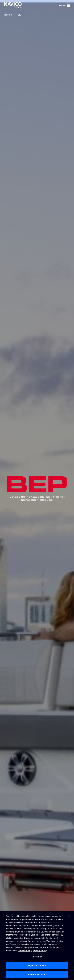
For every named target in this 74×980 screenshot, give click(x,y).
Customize (37, 957)
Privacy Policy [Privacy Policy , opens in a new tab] (40, 950)
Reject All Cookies (37, 966)
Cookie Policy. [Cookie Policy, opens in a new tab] (25, 950)
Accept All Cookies (37, 974)
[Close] (69, 916)
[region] (37, 946)
